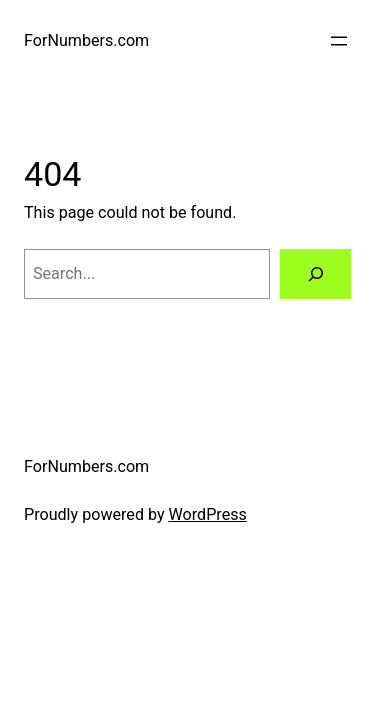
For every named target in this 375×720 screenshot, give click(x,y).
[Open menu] (339, 41)
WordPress (208, 514)
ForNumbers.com (86, 40)
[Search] (315, 274)
